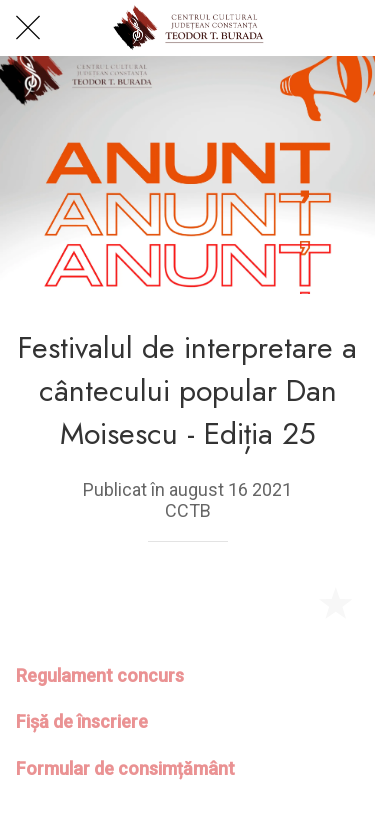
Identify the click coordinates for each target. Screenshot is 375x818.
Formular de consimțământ (127, 768)
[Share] (287, 602)
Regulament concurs (100, 675)
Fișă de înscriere (82, 721)
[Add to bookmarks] (335, 602)
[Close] (28, 28)
